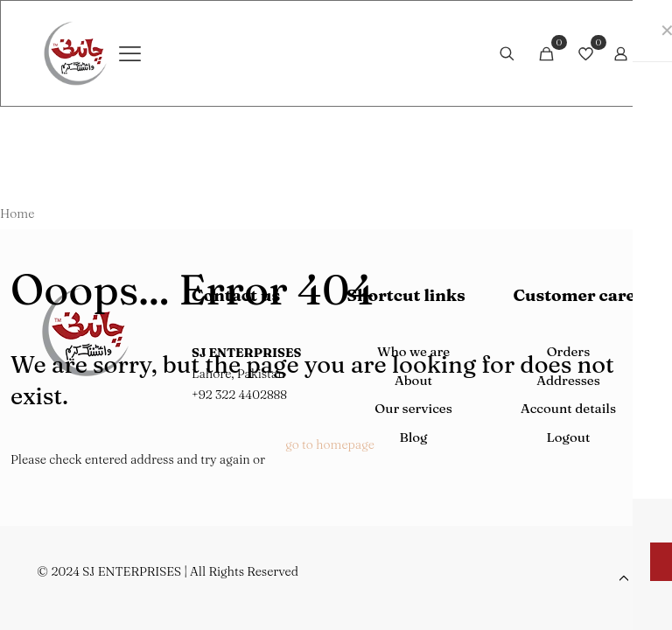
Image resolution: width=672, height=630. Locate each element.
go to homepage (330, 444)
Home (17, 213)
